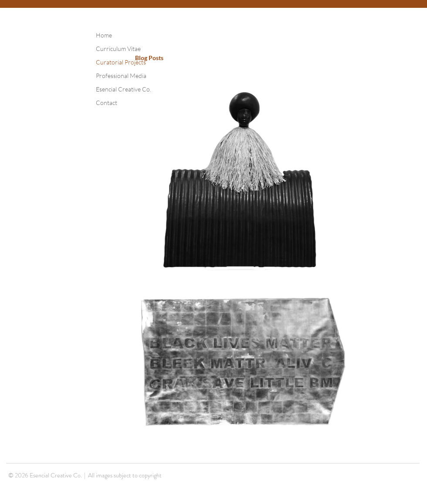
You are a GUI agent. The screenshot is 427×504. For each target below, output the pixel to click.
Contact (107, 103)
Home (104, 35)
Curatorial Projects (121, 62)
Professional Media (121, 76)
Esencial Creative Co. (124, 89)
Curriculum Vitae (118, 49)
